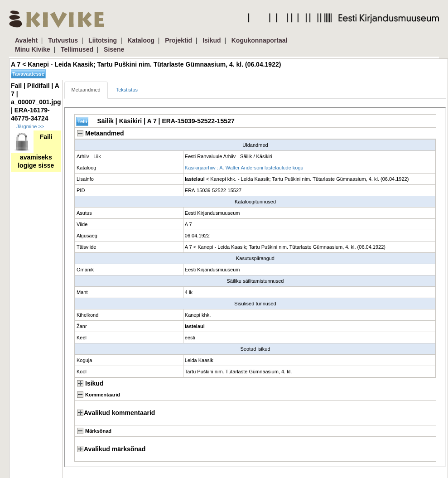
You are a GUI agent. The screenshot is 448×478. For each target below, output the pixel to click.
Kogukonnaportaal (260, 40)
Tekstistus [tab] (127, 90)
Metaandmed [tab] (86, 90)
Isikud (212, 40)
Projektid (178, 40)
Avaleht (26, 40)
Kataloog (141, 40)
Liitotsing (103, 40)
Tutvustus (63, 40)
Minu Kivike (33, 49)
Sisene (114, 49)
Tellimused (77, 49)
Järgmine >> (30, 126)
